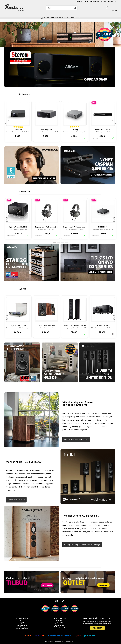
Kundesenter (95, 1)
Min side (79, 1)
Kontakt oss (112, 1)
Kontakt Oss (60, 621)
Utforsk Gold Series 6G (16, 500)
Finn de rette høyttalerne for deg (76, 439)
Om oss (22, 621)
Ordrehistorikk (60, 624)
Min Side (60, 622)
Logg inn (114, 11)
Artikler (104, 1)
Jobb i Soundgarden (22, 627)
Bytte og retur (60, 625)
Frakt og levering (60, 627)
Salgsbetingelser (22, 625)
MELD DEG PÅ (97, 628)
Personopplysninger (22, 628)
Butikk (86, 1)
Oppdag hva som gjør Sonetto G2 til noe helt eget (82, 545)
